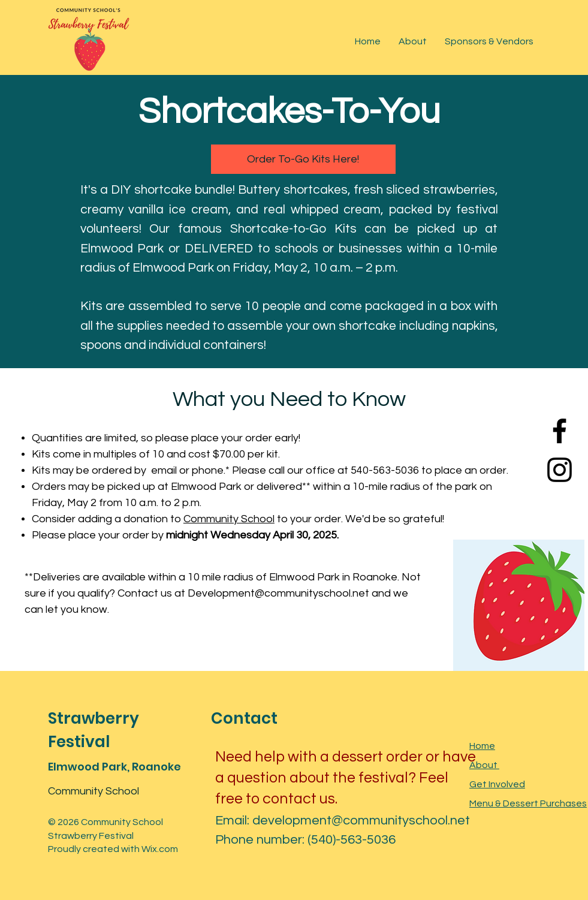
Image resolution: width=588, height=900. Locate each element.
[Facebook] (560, 431)
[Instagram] (560, 470)
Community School (229, 519)
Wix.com (160, 849)
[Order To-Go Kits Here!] (303, 159)
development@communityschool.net (361, 821)
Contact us (145, 593)
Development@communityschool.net (278, 593)
